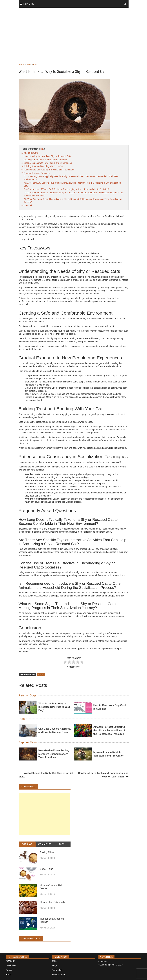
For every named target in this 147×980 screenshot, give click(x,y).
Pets (29, 65)
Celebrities (11, 965)
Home (21, 65)
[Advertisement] (73, 39)
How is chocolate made (53, 902)
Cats (35, 65)
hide (42, 149)
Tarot (8, 975)
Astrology (10, 961)
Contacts (103, 962)
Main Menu (29, 4)
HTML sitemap (59, 975)
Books (9, 970)
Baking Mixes (47, 852)
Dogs (55, 965)
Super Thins (47, 869)
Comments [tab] (45, 844)
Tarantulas (57, 970)
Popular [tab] (27, 844)
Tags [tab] (62, 844)
